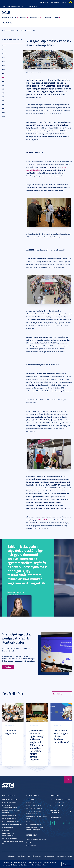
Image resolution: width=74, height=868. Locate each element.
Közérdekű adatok (49, 856)
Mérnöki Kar (6, 831)
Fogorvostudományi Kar (9, 816)
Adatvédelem (55, 2)
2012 (4, 101)
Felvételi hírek (10, 726)
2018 (34, 31)
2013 (4, 97)
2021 (4, 65)
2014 (4, 93)
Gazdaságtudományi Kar (9, 819)
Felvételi (13, 31)
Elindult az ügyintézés (11, 732)
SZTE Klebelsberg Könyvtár (34, 808)
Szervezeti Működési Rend (34, 805)
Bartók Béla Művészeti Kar (10, 802)
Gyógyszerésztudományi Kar (10, 822)
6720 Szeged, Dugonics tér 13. (62, 799)
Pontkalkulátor (8, 23)
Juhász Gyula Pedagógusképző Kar (12, 825)
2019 (4, 73)
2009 (4, 113)
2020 (4, 69)
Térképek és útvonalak (55, 812)
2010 (4, 109)
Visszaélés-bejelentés (35, 856)
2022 (4, 61)
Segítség (69, 856)
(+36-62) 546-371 (59, 805)
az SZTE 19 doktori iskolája (45, 520)
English (64, 2)
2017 (4, 81)
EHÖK (28, 822)
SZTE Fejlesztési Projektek (34, 825)
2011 (4, 105)
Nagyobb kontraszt (71, 2)
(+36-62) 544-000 (59, 802)
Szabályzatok (30, 802)
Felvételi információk (9, 17)
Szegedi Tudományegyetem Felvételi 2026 (13, 6)
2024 (4, 53)
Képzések (23, 17)
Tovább (8, 667)
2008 (4, 117)
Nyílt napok (48, 17)
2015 (4, 89)
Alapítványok (30, 799)
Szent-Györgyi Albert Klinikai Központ (37, 839)
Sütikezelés (12, 856)
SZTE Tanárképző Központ (10, 839)
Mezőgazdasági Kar (8, 828)
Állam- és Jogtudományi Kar (10, 799)
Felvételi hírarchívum (26, 31)
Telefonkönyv (44, 2)
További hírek (58, 694)
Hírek (57, 17)
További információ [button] (39, 865)
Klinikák (29, 842)
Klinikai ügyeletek (31, 845)
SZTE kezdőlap (33, 6)
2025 (4, 49)
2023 (4, 57)
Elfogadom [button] (66, 864)
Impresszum (61, 856)
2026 (4, 45)
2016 (4, 85)
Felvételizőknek (6, 31)
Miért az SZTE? (35, 17)
